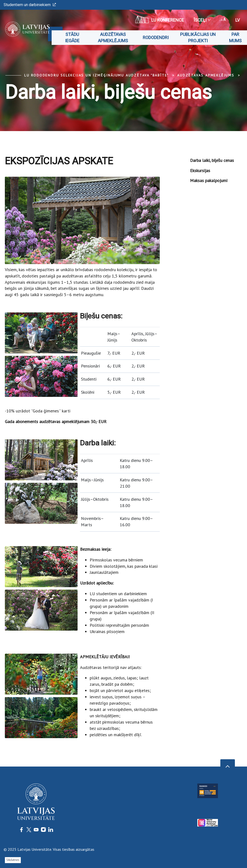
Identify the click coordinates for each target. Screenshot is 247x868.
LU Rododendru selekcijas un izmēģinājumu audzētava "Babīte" (96, 75)
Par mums (235, 38)
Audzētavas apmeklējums (113, 38)
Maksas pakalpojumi (209, 180)
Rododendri (156, 38)
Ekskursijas (200, 171)
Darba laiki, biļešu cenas (212, 160)
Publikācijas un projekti (198, 38)
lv (238, 20)
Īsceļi (202, 20)
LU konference (160, 19)
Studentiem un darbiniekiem (30, 5)
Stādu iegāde (72, 38)
